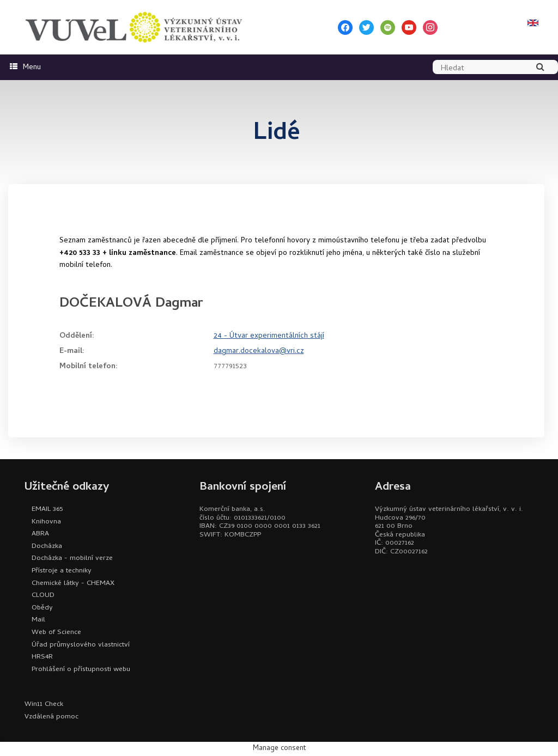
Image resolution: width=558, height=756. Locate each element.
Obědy (42, 608)
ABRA (40, 534)
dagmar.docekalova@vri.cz (259, 352)
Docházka (47, 547)
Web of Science (56, 633)
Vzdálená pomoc (51, 717)
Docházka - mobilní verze (72, 559)
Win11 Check (44, 705)
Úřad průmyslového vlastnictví (81, 645)
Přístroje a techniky (62, 571)
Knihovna (46, 522)
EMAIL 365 (47, 510)
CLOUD (43, 596)
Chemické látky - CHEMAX (73, 584)
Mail (38, 620)
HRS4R (42, 657)
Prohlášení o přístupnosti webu (81, 670)
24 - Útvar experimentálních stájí (269, 336)
